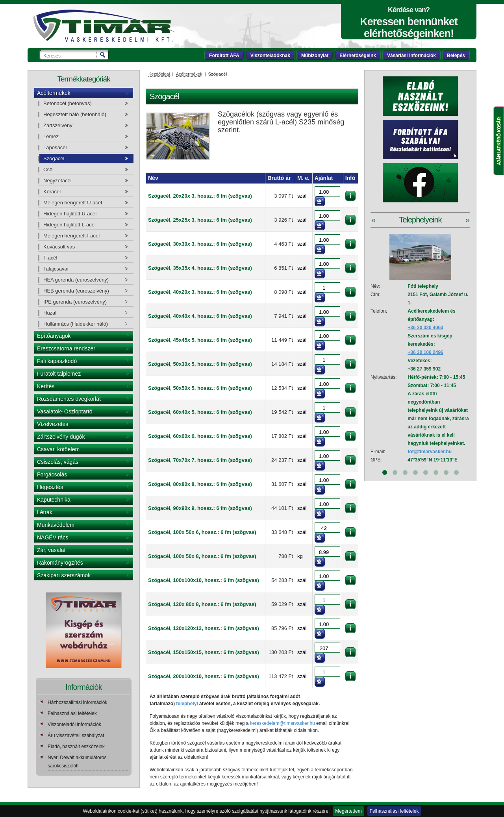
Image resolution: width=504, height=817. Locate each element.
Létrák (45, 512)
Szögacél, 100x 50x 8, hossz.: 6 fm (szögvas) (202, 556)
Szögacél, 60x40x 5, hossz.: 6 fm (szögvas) (200, 412)
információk (350, 196)
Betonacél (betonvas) (68, 103)
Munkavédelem (56, 525)
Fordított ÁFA (224, 56)
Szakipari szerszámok (64, 575)
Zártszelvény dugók (61, 437)
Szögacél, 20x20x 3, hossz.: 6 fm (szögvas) (200, 196)
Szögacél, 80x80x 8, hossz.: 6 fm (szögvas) (200, 484)
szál (302, 196)
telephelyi (187, 704)
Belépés (456, 56)
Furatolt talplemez (59, 374)
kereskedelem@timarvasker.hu (283, 723)
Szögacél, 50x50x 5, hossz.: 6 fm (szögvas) (200, 388)
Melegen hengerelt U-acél (73, 203)
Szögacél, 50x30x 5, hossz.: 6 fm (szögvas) (200, 364)
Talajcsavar (56, 269)
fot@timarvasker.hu (430, 452)
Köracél (52, 192)
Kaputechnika (54, 500)
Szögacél (54, 158)
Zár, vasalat (51, 550)
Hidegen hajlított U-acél (70, 214)
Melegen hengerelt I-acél (71, 236)
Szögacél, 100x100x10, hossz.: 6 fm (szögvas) (204, 580)
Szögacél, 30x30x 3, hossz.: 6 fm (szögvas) (200, 244)
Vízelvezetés (53, 424)
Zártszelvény (58, 125)
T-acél (50, 258)
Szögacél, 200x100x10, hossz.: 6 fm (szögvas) (204, 676)
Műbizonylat (315, 56)
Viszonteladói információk (74, 724)
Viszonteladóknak (270, 56)
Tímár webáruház (104, 26)
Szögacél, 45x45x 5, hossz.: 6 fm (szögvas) (200, 340)
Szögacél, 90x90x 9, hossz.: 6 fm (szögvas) (200, 508)
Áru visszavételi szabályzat (76, 735)
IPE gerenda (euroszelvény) (75, 302)
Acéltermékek (54, 93)
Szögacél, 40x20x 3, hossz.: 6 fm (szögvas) (200, 292)
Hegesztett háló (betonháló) (75, 114)
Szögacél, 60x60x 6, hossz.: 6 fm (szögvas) (200, 436)
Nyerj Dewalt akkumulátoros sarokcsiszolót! (77, 762)
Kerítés (46, 386)
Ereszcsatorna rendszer (66, 348)
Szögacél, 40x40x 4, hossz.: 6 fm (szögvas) (200, 316)
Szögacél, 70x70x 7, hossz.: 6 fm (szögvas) (200, 460)
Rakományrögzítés (60, 563)
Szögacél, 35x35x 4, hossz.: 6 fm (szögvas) (200, 268)
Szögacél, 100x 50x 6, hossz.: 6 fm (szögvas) (202, 532)
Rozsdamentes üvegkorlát (69, 399)
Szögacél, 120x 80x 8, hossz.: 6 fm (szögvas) (202, 604)
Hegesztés (50, 487)
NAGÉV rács (53, 537)
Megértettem (348, 811)
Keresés (103, 55)
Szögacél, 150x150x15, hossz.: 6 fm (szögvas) (204, 652)
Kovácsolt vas (59, 247)
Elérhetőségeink (358, 56)
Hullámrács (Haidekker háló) (76, 324)
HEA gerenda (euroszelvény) (76, 280)
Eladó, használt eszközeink (76, 747)
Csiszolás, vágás (58, 462)
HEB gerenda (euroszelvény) (76, 291)
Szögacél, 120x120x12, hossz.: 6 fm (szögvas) (204, 628)
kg (300, 556)
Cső (48, 170)
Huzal (50, 313)
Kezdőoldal (159, 74)
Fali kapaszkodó (57, 361)
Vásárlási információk (411, 56)
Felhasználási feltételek (394, 811)
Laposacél (55, 147)
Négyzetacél (57, 181)
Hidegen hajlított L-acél (69, 225)
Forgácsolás (52, 474)
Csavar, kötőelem (58, 449)
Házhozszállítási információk (77, 702)
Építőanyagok (54, 336)
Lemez (51, 136)
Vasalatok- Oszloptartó (65, 411)
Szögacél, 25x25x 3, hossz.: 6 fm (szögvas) (200, 220)
